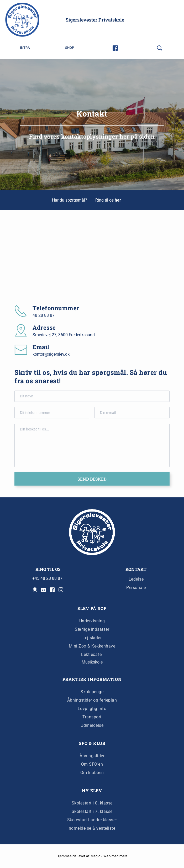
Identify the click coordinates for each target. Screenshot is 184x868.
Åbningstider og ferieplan (92, 700)
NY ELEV (92, 790)
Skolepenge (92, 692)
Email (41, 347)
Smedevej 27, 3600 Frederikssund (64, 335)
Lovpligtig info (92, 709)
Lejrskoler (92, 638)
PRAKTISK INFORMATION (92, 679)
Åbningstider (92, 756)
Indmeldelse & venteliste (92, 828)
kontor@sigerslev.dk (51, 354)
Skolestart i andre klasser (92, 820)
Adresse (44, 327)
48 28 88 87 (44, 315)
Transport (92, 717)
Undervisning (92, 621)
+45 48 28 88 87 (47, 578)
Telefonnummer (56, 308)
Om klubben (92, 773)
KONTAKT (136, 569)
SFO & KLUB (92, 743)
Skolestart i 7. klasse (92, 811)
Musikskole (92, 662)
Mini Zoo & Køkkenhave (92, 646)
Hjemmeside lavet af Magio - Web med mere (92, 856)
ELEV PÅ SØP (92, 608)
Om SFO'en (92, 764)
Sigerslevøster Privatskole (95, 20)
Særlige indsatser (92, 629)
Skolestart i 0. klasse (92, 803)
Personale (136, 588)
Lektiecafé (91, 654)
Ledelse (136, 579)
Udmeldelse (92, 725)
